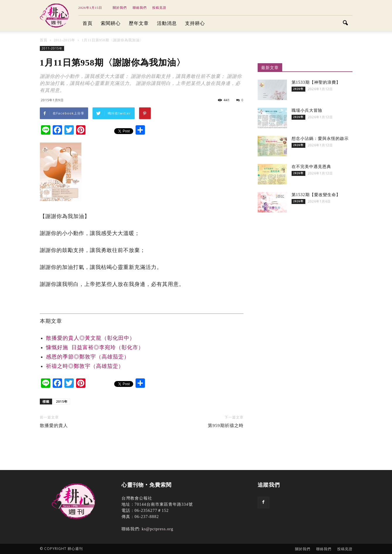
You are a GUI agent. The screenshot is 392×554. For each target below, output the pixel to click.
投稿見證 (159, 8)
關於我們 (120, 8)
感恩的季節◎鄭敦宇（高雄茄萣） (88, 357)
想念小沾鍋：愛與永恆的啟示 (320, 139)
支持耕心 (195, 23)
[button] (345, 23)
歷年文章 (139, 23)
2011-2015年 (52, 48)
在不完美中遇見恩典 (311, 167)
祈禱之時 (85, 366)
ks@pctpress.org (158, 529)
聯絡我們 (140, 8)
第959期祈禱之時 (226, 426)
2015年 (62, 401)
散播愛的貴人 (54, 426)
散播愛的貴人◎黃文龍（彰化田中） (90, 338)
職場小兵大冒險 (307, 110)
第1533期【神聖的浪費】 (316, 82)
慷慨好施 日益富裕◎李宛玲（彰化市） (95, 347)
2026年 (298, 89)
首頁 (88, 23)
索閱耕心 (111, 23)
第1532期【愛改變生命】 (316, 195)
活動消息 (167, 23)
